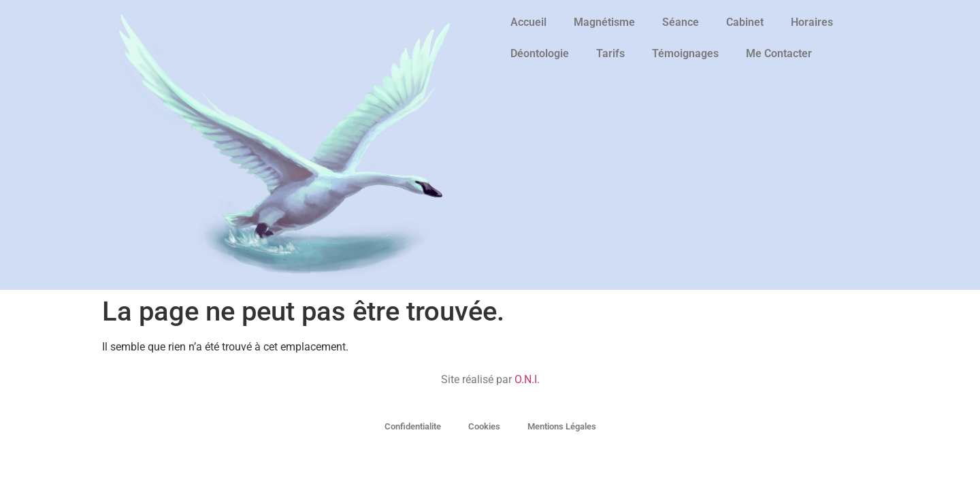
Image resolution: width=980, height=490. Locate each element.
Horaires (812, 22)
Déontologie (540, 53)
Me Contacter (779, 53)
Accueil (528, 22)
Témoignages (685, 53)
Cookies (484, 426)
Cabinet (745, 22)
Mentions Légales (562, 426)
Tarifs (610, 53)
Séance (681, 22)
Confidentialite (413, 426)
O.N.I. (527, 379)
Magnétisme (604, 22)
